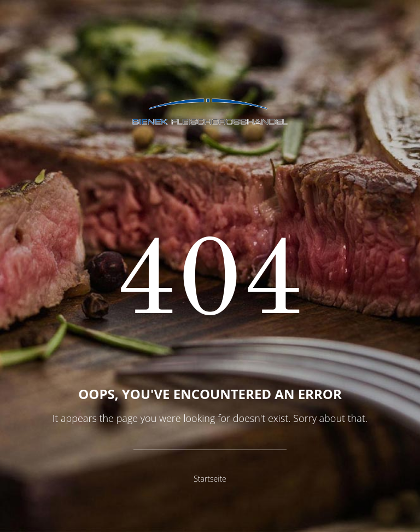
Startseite (210, 479)
